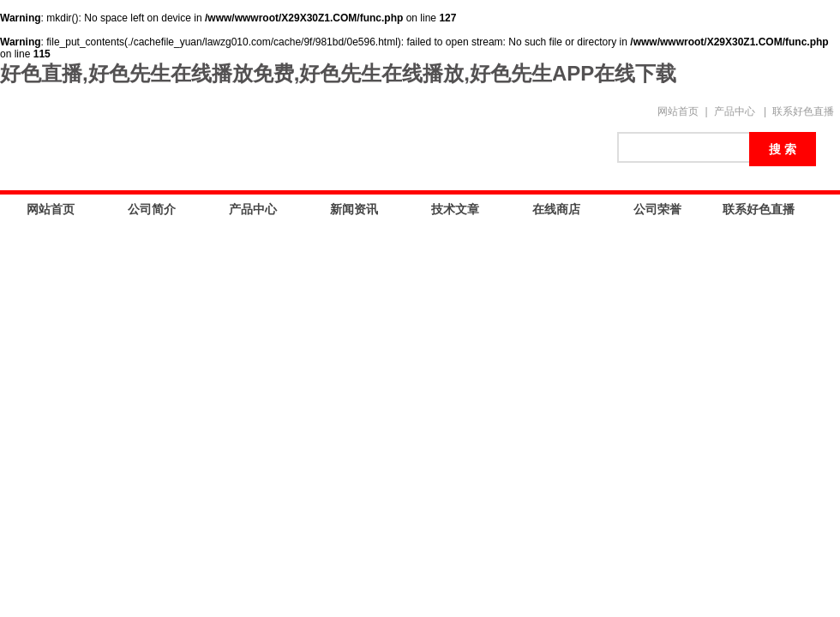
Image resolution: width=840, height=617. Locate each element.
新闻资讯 (354, 209)
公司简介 (152, 209)
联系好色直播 (803, 111)
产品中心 (735, 111)
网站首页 (678, 111)
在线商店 (556, 209)
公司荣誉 (657, 209)
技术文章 (455, 209)
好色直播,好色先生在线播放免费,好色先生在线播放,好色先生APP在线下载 (338, 73)
